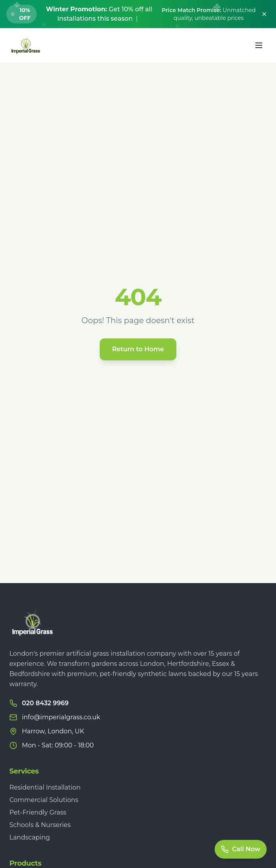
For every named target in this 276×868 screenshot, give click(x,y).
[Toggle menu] (259, 45)
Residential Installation (45, 787)
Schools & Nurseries (40, 825)
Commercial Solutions (44, 800)
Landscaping (30, 837)
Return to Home (138, 349)
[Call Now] (241, 849)
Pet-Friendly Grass (38, 812)
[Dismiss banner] (264, 14)
